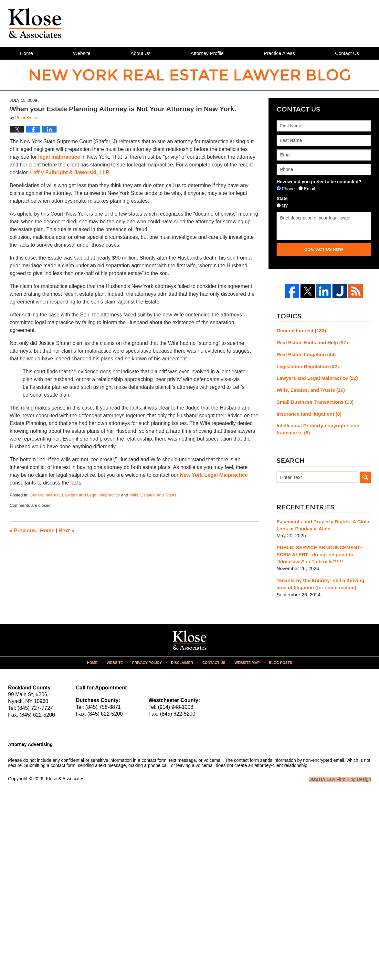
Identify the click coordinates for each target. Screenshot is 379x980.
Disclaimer (182, 663)
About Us (141, 53)
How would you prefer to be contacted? (319, 182)
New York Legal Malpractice (214, 475)
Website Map (247, 663)
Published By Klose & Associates (328, 23)
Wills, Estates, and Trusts (153, 495)
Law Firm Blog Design (340, 779)
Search (365, 477)
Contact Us (214, 663)
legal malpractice (60, 157)
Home (26, 53)
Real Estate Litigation (306, 354)
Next (67, 531)
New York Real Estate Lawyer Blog (35, 23)
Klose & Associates (65, 779)
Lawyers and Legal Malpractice (91, 495)
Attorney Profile (207, 53)
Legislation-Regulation (308, 366)
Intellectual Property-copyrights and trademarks (318, 429)
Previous (23, 531)
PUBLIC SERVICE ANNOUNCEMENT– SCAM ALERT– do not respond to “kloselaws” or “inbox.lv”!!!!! (320, 554)
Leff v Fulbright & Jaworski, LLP (69, 172)
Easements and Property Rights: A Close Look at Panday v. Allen (324, 525)
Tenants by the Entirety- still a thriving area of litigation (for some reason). (320, 584)
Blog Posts (280, 663)
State (282, 198)
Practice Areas (279, 53)
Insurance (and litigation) (309, 414)
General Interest (44, 495)
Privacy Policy (147, 663)
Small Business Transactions (315, 402)
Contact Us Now (324, 249)
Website (82, 53)
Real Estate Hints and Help (312, 342)
